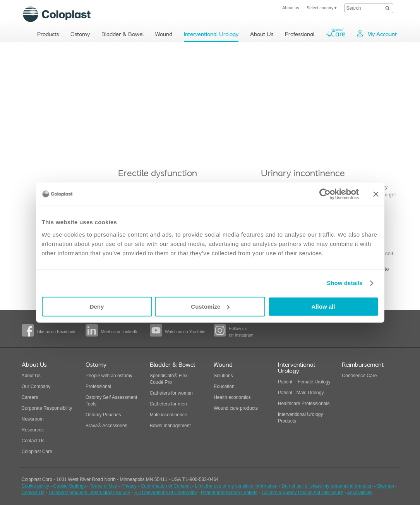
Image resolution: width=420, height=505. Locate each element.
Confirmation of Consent (165, 486)
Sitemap (386, 486)
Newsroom (33, 419)
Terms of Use (104, 486)
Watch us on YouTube (185, 332)
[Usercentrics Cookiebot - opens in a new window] (325, 194)
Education (224, 386)
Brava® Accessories (106, 426)
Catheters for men (168, 404)
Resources (33, 430)
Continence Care (359, 376)
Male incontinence (169, 415)
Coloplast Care (37, 452)
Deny (97, 307)
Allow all (323, 307)
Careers (30, 397)
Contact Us (33, 441)
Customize (210, 307)
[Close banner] (376, 194)
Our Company (36, 386)
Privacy (129, 486)
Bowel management (170, 426)
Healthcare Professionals (304, 404)
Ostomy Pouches (103, 415)
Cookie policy (35, 486)
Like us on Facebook (56, 332)
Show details (345, 283)
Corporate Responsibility (47, 408)
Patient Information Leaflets (229, 493)
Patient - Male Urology (302, 393)
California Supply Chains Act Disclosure (303, 493)
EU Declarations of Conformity (165, 493)
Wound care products (236, 408)
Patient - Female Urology (304, 382)
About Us (31, 376)
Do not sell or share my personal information (327, 486)
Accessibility (360, 493)
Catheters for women (171, 393)
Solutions (223, 376)
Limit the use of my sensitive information (236, 486)
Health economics (232, 397)
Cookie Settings (70, 486)
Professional (98, 386)
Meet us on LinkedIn (119, 332)
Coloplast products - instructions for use (90, 493)
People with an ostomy (109, 376)
